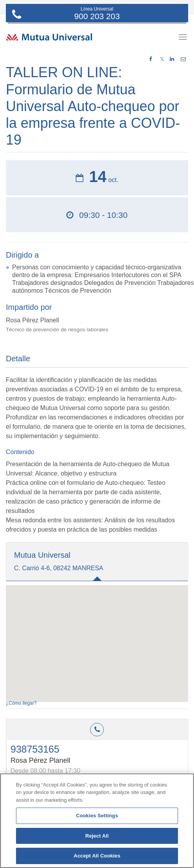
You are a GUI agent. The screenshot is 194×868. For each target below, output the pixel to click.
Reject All (97, 836)
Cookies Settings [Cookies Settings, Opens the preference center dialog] (97, 816)
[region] (97, 821)
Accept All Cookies (97, 856)
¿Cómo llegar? (21, 703)
